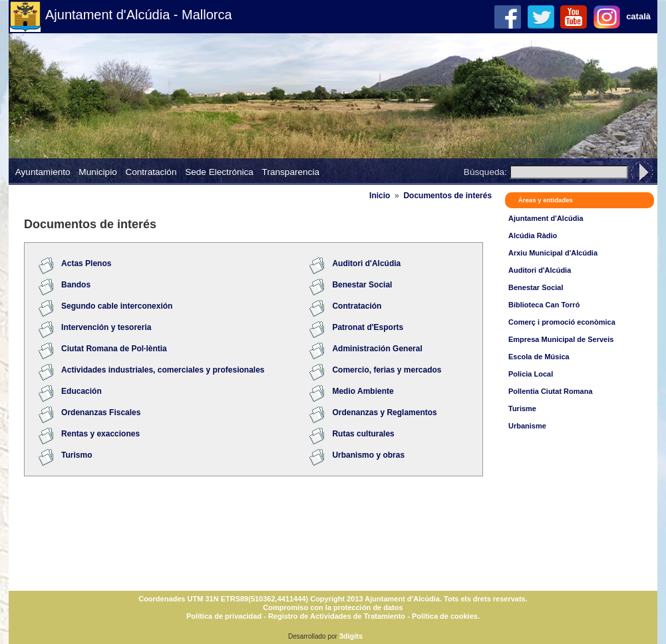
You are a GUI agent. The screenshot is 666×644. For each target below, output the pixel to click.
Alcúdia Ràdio (533, 236)
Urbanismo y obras (368, 455)
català (638, 16)
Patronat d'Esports (368, 327)
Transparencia (291, 172)
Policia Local (531, 374)
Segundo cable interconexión (117, 306)
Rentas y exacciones (100, 434)
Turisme (522, 408)
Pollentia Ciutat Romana (551, 391)
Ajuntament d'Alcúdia (546, 218)
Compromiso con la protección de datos (333, 607)
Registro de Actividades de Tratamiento (337, 616)
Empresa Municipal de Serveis (561, 339)
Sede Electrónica (219, 172)
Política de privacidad (224, 616)
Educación (82, 391)
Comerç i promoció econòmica (562, 322)
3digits (351, 636)
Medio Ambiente (363, 391)
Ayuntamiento (43, 172)
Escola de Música (539, 357)
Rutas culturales (363, 434)
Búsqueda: (485, 172)
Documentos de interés (447, 196)
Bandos (76, 285)
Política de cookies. (446, 616)
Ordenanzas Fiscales (101, 412)
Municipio (97, 172)
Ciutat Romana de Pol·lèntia (114, 349)
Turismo (77, 455)
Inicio (380, 196)
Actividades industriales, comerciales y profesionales (163, 370)
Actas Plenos (86, 263)
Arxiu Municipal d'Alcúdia (553, 253)
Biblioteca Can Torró (544, 305)
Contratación (151, 172)
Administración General (377, 349)
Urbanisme (527, 426)
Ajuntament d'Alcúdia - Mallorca (139, 15)
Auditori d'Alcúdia (540, 270)
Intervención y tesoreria (106, 327)
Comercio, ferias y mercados (387, 370)
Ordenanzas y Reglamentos (384, 412)
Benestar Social (536, 287)
